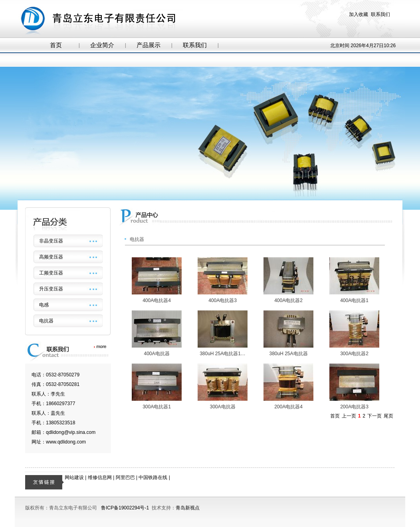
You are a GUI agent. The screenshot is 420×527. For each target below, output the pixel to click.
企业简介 (102, 45)
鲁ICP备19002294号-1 (125, 508)
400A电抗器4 (157, 300)
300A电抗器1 (157, 407)
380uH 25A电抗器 (288, 354)
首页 (56, 45)
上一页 (349, 416)
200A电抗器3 (354, 407)
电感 (44, 305)
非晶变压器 (51, 241)
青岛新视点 (188, 508)
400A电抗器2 (288, 300)
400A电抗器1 (354, 300)
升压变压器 (51, 289)
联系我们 (380, 14)
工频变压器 (51, 273)
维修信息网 (100, 477)
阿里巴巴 (125, 477)
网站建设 (74, 477)
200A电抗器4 (288, 407)
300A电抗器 (222, 407)
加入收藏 (359, 14)
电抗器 (46, 321)
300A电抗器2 (354, 354)
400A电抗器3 (223, 300)
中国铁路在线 (153, 477)
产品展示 (149, 45)
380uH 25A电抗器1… (223, 354)
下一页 (374, 416)
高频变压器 (51, 257)
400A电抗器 (157, 354)
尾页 (388, 416)
